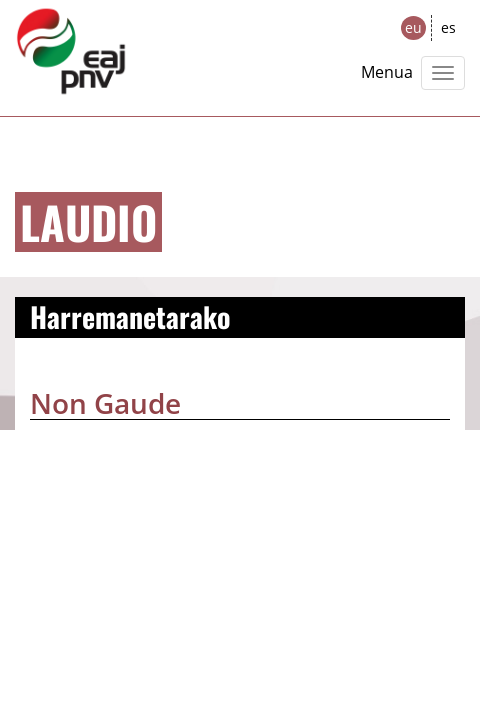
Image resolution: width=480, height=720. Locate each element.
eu (413, 27)
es (448, 27)
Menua (387, 72)
